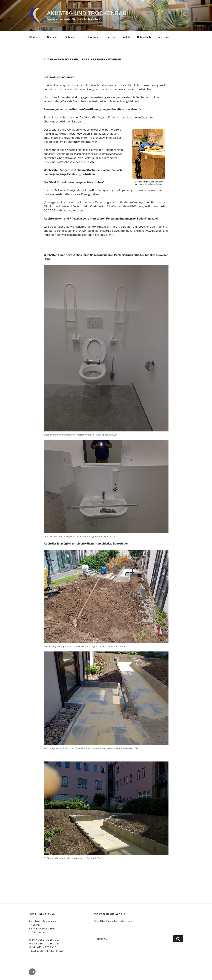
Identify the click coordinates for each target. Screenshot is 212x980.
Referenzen (93, 37)
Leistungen (71, 37)
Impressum (164, 37)
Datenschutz (144, 37)
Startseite (35, 37)
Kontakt (126, 37)
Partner (111, 37)
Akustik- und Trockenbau (87, 13)
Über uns (52, 37)
